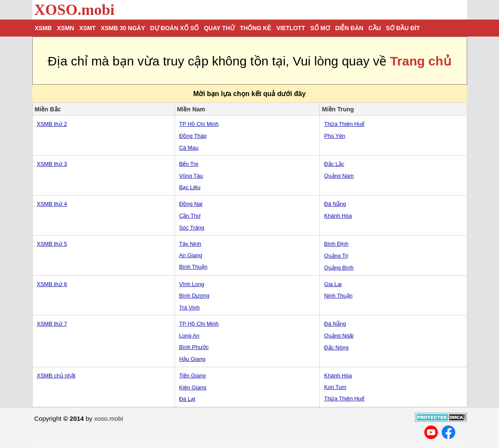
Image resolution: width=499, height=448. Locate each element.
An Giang (191, 255)
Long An (189, 336)
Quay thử (219, 28)
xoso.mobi (109, 418)
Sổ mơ (320, 28)
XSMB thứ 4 (52, 204)
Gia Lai (333, 284)
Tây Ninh (190, 244)
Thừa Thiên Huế (344, 124)
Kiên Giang (193, 387)
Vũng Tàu (191, 176)
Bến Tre (189, 164)
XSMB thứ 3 (52, 164)
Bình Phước (194, 347)
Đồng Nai (191, 204)
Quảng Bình (339, 268)
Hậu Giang (192, 359)
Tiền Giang (193, 376)
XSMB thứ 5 (52, 244)
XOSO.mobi (75, 10)
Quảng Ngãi (339, 336)
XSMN (65, 28)
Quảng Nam (339, 176)
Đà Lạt (187, 399)
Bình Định (336, 244)
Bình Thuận (193, 267)
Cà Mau (189, 148)
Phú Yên (335, 136)
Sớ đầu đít (403, 28)
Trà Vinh (189, 308)
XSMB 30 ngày (123, 28)
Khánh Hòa (338, 216)
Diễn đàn (349, 28)
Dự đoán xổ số (175, 28)
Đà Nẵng (335, 204)
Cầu (375, 28)
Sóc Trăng (192, 228)
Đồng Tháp (193, 136)
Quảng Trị (336, 256)
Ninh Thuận (338, 296)
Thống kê (256, 28)
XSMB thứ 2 (52, 124)
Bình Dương (194, 296)
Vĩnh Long (192, 284)
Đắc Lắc (334, 164)
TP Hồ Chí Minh (199, 124)
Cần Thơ (190, 216)
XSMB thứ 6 (52, 284)
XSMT (87, 28)
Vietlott (291, 28)
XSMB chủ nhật (56, 376)
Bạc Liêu (190, 187)
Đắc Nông (336, 347)
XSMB (43, 28)
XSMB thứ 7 (52, 324)
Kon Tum (335, 387)
